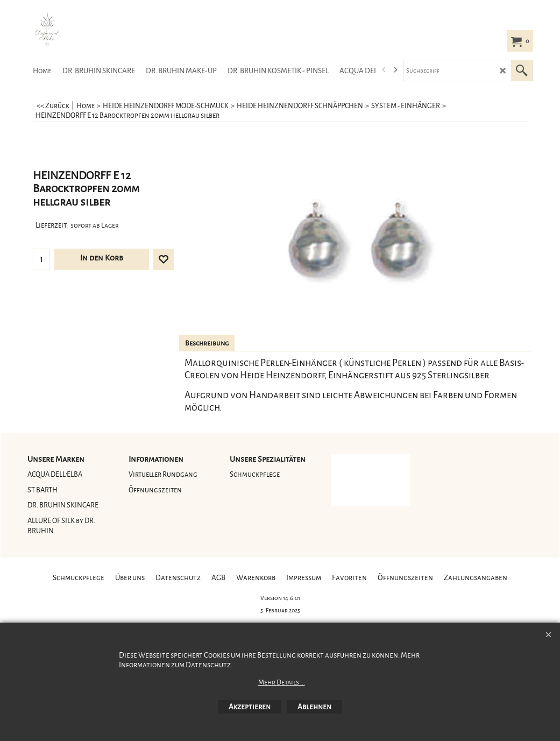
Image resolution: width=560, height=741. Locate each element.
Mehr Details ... (282, 682)
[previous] (385, 70)
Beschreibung (207, 343)
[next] (395, 70)
